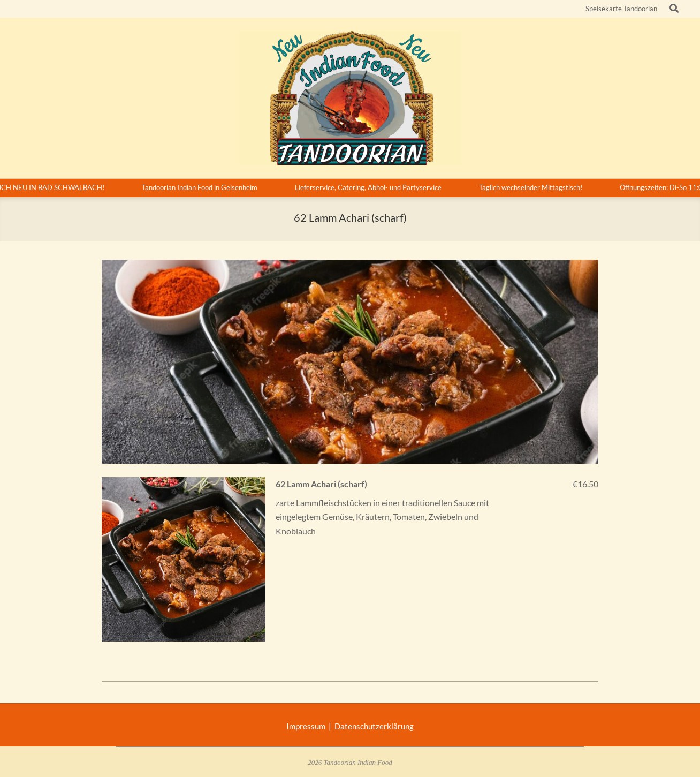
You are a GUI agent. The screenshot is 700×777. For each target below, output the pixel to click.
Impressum (307, 726)
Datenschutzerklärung (374, 726)
